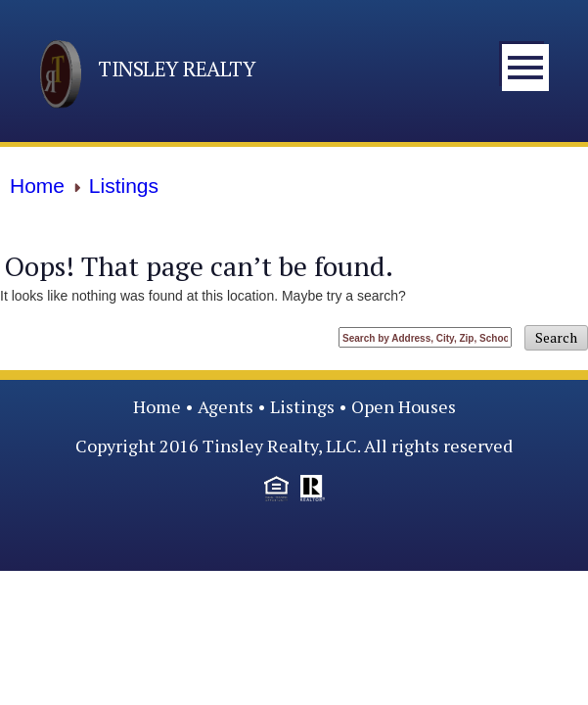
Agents (226, 406)
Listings (302, 406)
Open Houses (404, 406)
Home (157, 406)
